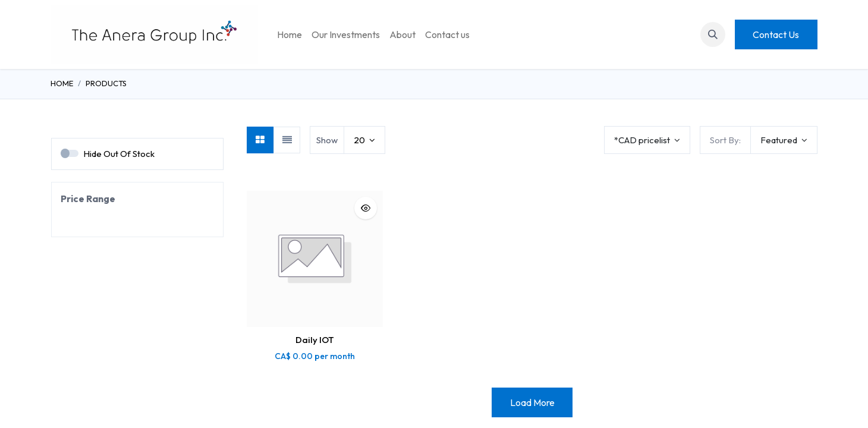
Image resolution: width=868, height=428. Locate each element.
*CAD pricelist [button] (643, 140)
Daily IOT (315, 340)
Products (106, 83)
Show (327, 140)
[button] (713, 34)
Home (62, 83)
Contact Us (776, 34)
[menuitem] (290, 34)
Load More (532, 402)
